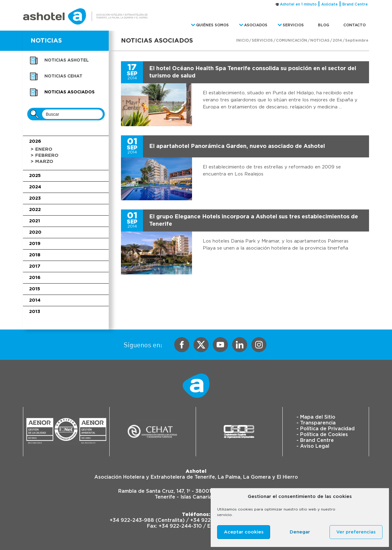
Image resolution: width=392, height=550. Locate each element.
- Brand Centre (315, 440)
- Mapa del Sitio (316, 417)
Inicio (242, 40)
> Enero (41, 149)
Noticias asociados (70, 92)
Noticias (320, 40)
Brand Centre (355, 4)
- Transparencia (316, 423)
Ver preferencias (356, 532)
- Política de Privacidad (326, 429)
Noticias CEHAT (63, 76)
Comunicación (292, 40)
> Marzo (42, 162)
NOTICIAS (46, 41)
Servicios (262, 40)
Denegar (300, 532)
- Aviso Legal (313, 446)
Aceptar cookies (244, 532)
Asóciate (330, 4)
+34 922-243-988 (132, 520)
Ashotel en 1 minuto (298, 4)
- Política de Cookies (322, 435)
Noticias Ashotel (67, 60)
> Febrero (45, 155)
